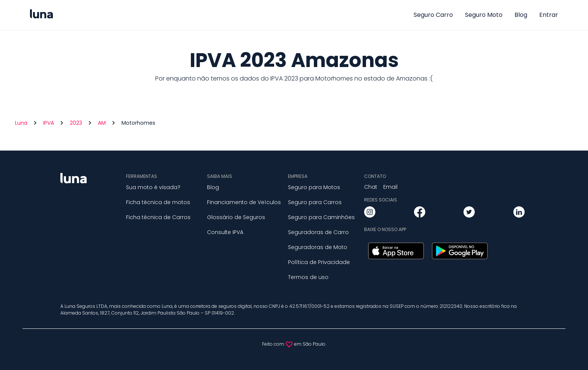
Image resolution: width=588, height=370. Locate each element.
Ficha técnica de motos (158, 202)
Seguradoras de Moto (318, 247)
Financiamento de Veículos (244, 202)
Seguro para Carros (315, 202)
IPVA (49, 123)
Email (390, 187)
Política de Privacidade (319, 262)
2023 (76, 123)
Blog (521, 15)
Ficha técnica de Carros (158, 217)
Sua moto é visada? (153, 187)
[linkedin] (519, 213)
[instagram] (370, 213)
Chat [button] (371, 187)
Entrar (549, 15)
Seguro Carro (433, 15)
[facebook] (420, 213)
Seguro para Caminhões (321, 217)
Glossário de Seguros (236, 217)
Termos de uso (308, 277)
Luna (21, 123)
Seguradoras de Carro (318, 232)
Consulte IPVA (225, 232)
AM (102, 123)
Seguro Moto (484, 15)
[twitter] (469, 213)
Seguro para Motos (314, 187)
